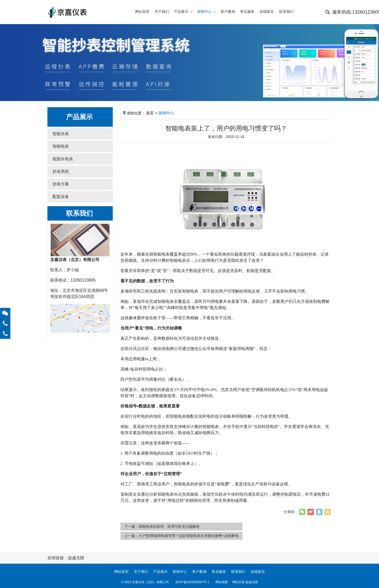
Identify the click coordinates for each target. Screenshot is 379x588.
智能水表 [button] (61, 134)
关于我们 (141, 572)
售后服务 (219, 572)
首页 (150, 113)
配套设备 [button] (61, 197)
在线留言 (258, 572)
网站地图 (222, 582)
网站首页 (121, 572)
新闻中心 (180, 572)
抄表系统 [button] (61, 171)
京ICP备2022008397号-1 (192, 582)
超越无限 (252, 582)
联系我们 (238, 572)
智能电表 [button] (61, 146)
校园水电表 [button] (63, 159)
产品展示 (160, 572)
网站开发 (239, 582)
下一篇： (162, 526)
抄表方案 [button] (61, 184)
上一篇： (181, 536)
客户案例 (199, 572)
